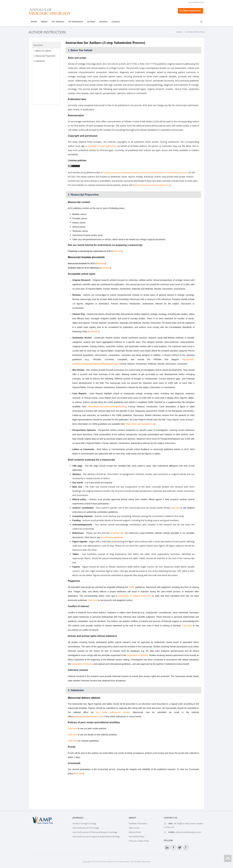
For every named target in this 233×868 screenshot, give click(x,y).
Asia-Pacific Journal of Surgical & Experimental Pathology (96, 837)
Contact (116, 22)
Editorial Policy (135, 832)
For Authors (58, 22)
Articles (103, 22)
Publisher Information (138, 824)
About (44, 22)
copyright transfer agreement (102, 146)
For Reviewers (76, 22)
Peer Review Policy (136, 837)
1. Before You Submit (42, 51)
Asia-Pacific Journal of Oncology (86, 828)
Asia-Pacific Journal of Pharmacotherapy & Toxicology (95, 832)
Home (34, 22)
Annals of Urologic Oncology (84, 824)
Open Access (134, 828)
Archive (91, 22)
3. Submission (39, 61)
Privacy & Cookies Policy (139, 841)
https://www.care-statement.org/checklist (107, 407)
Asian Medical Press (196, 2)
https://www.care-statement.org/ (141, 424)
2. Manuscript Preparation (44, 56)
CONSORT (94, 332)
